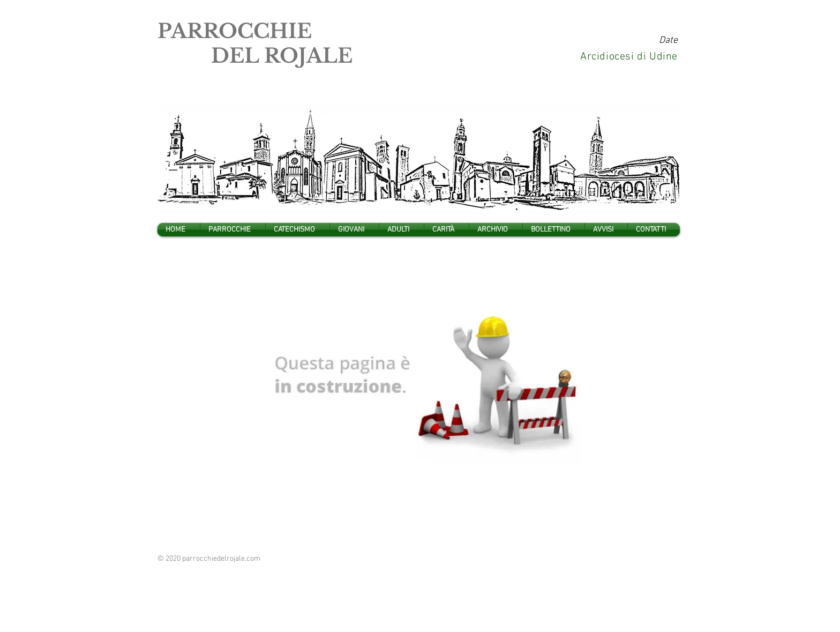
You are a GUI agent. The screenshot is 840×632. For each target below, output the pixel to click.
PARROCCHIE (235, 31)
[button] (233, 230)
